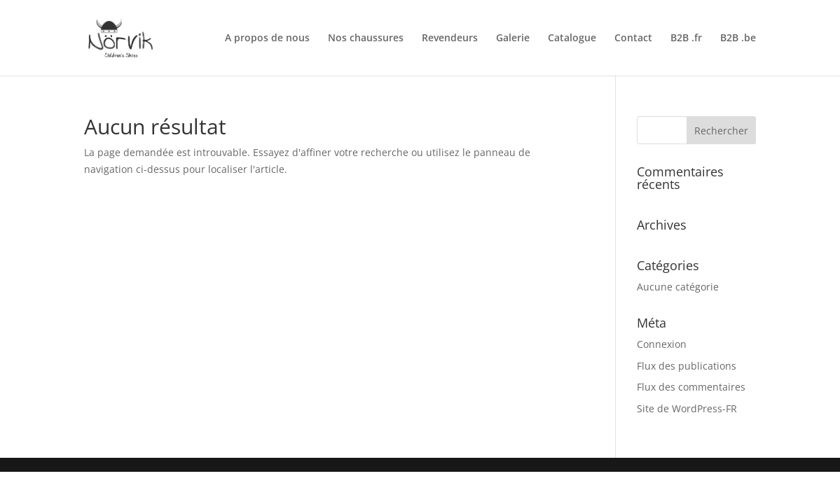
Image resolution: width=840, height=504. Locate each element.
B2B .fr (686, 38)
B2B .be (738, 38)
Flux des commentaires (691, 387)
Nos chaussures (366, 38)
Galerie (513, 38)
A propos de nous (267, 38)
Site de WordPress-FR (687, 408)
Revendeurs (450, 38)
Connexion (662, 344)
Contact (633, 38)
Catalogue (572, 38)
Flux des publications (687, 366)
